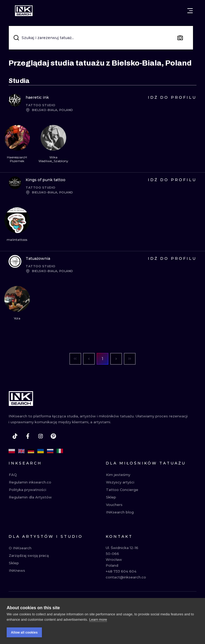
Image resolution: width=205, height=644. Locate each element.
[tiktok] (15, 436)
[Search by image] (180, 38)
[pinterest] (53, 436)
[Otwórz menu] (190, 11)
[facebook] (28, 436)
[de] (31, 451)
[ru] (50, 451)
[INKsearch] (24, 11)
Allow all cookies (24, 633)
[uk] (41, 451)
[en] (21, 451)
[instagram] (41, 436)
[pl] (12, 451)
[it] (60, 451)
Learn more (98, 620)
